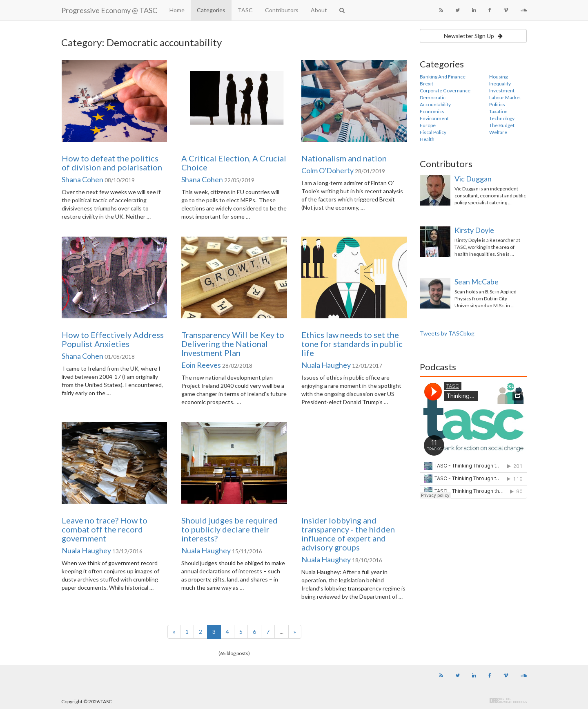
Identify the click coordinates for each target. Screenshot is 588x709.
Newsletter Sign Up (473, 36)
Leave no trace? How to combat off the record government (105, 529)
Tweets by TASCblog (447, 333)
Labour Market (505, 97)
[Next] (295, 632)
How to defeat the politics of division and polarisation (112, 163)
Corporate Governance (445, 91)
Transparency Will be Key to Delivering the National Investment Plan (233, 344)
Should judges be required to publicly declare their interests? (229, 529)
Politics (497, 104)
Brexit (427, 84)
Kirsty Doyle (474, 230)
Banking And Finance (443, 77)
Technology (502, 118)
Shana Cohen (82, 179)
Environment (434, 118)
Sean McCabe (477, 282)
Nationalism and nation (344, 158)
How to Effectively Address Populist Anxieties (113, 339)
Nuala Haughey (326, 365)
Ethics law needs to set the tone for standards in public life (352, 344)
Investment (502, 91)
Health (427, 139)
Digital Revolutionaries (508, 700)
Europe (428, 125)
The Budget (502, 125)
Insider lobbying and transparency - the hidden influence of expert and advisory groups (348, 534)
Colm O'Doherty (327, 170)
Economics (432, 111)
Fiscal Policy (433, 132)
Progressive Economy (109, 10)
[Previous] (174, 632)
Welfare (498, 132)
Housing (498, 77)
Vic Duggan (473, 179)
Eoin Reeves (201, 365)
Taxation (498, 111)
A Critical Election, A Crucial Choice (234, 163)
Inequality (500, 84)
